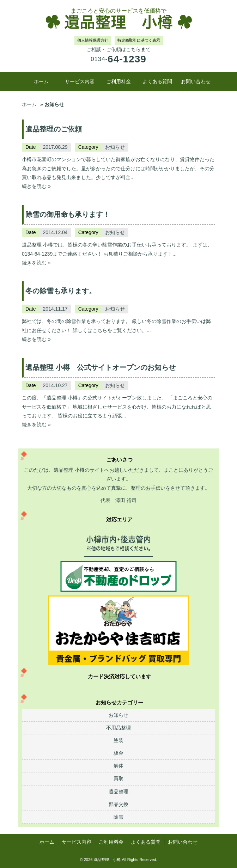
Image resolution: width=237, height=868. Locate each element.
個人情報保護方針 (93, 40)
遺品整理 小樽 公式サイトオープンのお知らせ (101, 367)
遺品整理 (119, 791)
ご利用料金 (119, 81)
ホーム (41, 81)
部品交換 (119, 804)
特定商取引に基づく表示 (139, 40)
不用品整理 (119, 728)
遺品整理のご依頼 (54, 129)
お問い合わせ (196, 81)
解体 (119, 766)
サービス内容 (80, 81)
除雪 (119, 817)
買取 (119, 778)
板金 (119, 753)
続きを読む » (36, 186)
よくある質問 (157, 81)
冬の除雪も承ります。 (61, 291)
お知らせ (115, 147)
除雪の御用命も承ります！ (68, 214)
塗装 (119, 740)
